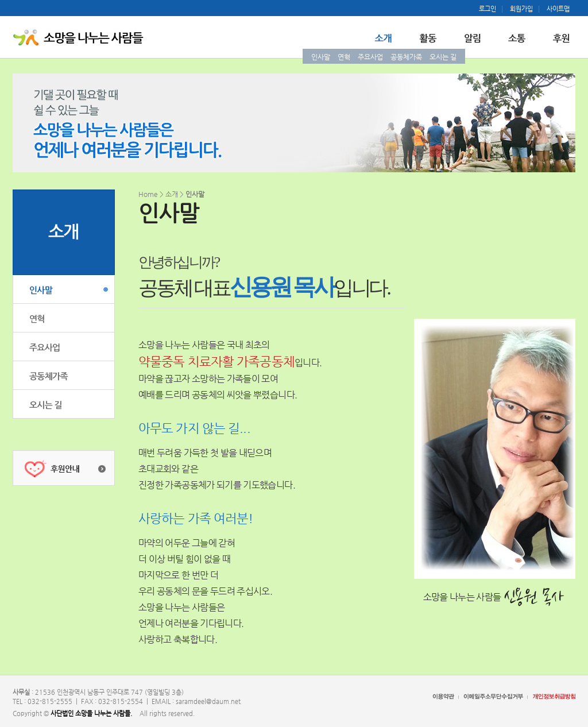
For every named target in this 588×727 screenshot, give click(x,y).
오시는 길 (443, 57)
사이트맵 (558, 9)
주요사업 (370, 57)
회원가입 (521, 9)
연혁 (344, 57)
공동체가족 (406, 57)
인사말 (321, 57)
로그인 (488, 9)
